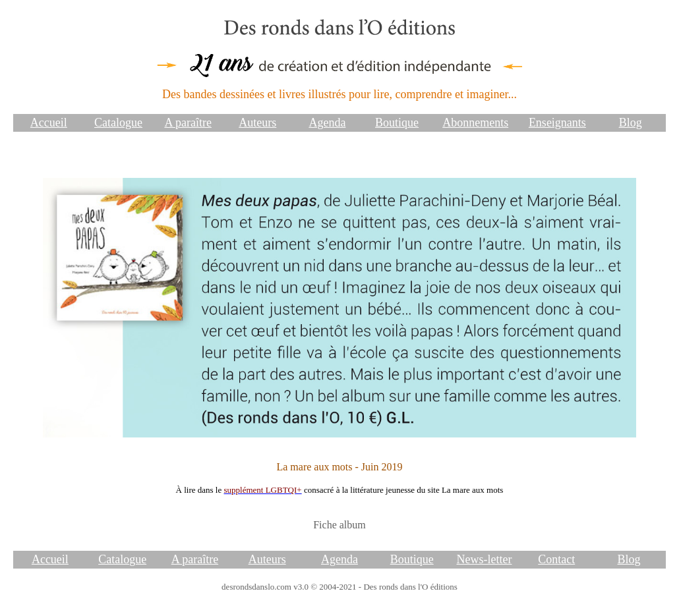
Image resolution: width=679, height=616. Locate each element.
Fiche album (339, 525)
